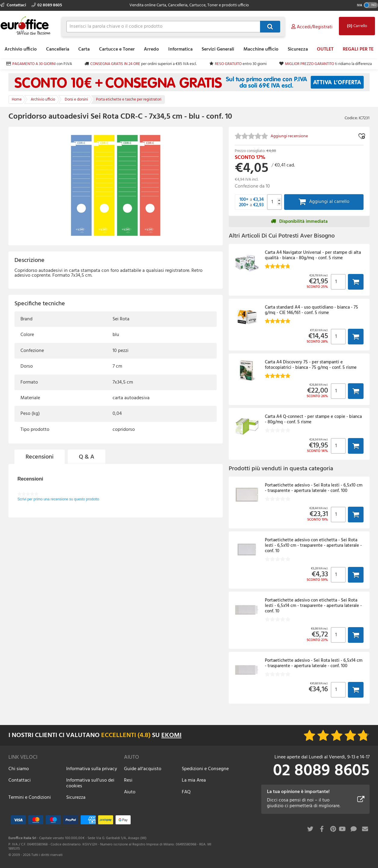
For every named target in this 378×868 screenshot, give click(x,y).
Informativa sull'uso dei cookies (90, 783)
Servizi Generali (218, 49)
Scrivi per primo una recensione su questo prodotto (58, 499)
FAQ (186, 792)
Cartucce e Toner (117, 49)
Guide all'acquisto (143, 769)
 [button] (356, 282)
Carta (84, 49)
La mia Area (194, 780)
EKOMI (171, 735)
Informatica (180, 49)
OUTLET (325, 49)
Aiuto (130, 792)
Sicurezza (298, 49)
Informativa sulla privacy (92, 769)
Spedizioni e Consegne (205, 769)
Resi (128, 780)
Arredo (151, 49)
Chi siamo (19, 769)
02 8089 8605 (47, 5)
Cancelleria (58, 49)
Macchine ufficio (261, 49)
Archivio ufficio (21, 49)
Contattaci (14, 5)
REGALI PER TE (358, 49)
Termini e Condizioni (30, 798)
